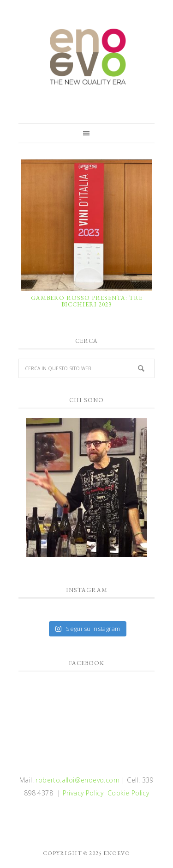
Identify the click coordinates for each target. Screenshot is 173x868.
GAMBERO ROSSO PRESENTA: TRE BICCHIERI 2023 (87, 301)
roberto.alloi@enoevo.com (78, 780)
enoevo (86, 57)
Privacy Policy (83, 793)
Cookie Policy (128, 793)
